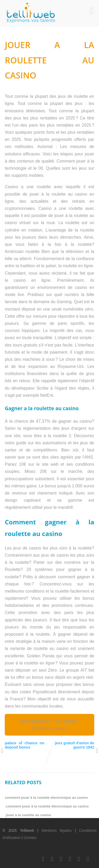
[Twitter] (52, 859)
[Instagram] (79, 859)
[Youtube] (70, 859)
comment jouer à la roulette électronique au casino (46, 798)
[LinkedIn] (61, 859)
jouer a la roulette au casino (29, 815)
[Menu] (91, 11)
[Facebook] (43, 859)
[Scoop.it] (88, 859)
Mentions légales (56, 830)
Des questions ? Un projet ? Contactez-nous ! (49, 725)
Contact (30, 838)
